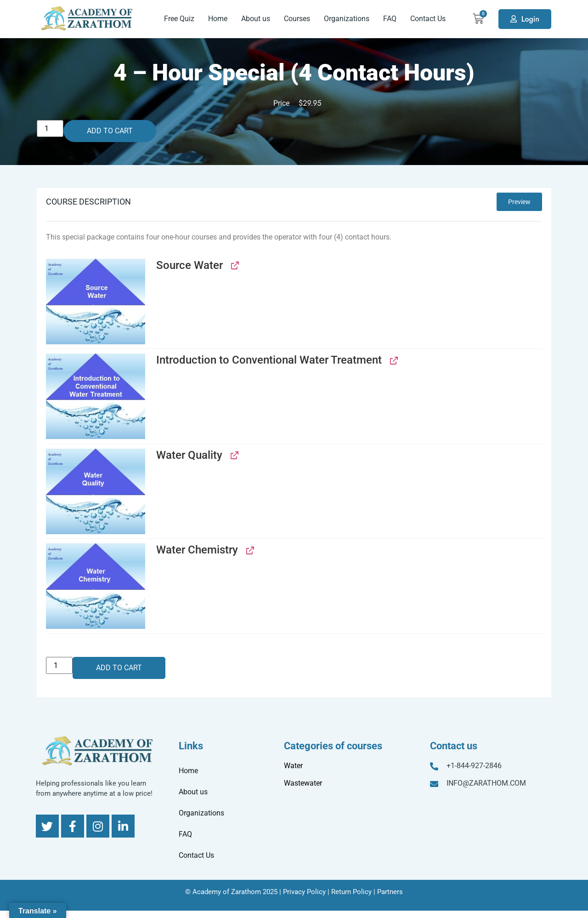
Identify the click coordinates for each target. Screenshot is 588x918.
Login (530, 19)
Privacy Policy (304, 892)
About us (256, 19)
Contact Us (428, 19)
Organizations (347, 19)
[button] (96, 302)
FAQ (390, 19)
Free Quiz (179, 19)
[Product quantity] (50, 128)
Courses (297, 19)
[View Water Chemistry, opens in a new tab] (249, 550)
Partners (390, 892)
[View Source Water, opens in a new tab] (234, 265)
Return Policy (351, 892)
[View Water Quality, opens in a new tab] (234, 455)
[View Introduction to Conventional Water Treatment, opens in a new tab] (393, 360)
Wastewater (303, 783)
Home (218, 19)
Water (293, 766)
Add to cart (110, 131)
